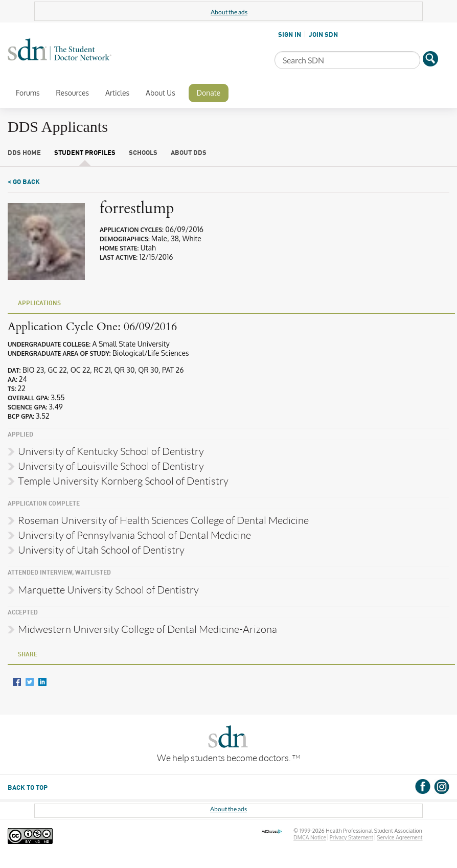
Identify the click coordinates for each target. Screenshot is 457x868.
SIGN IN (290, 35)
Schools (143, 153)
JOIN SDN (323, 35)
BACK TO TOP (28, 788)
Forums (28, 93)
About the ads (229, 12)
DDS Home (24, 153)
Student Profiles (85, 153)
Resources (72, 93)
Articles (117, 93)
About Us (161, 93)
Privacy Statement (351, 837)
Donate (209, 93)
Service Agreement (399, 837)
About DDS (189, 153)
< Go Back (24, 182)
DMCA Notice (310, 837)
